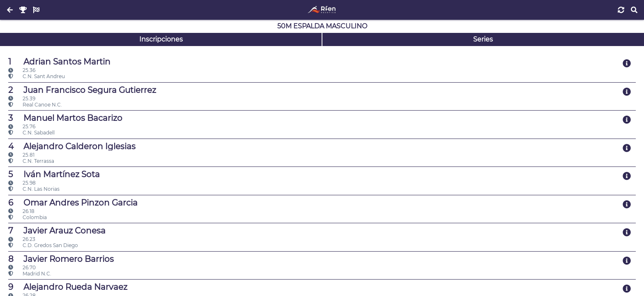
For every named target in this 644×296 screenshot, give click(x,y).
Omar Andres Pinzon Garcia (73, 203)
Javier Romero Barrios (61, 259)
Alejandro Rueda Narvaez (68, 287)
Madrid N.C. (30, 274)
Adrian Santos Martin (59, 62)
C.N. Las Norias (34, 189)
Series (483, 39)
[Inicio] (322, 10)
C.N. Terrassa (31, 161)
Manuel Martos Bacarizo (65, 118)
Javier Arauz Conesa (57, 231)
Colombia (28, 217)
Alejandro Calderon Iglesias (72, 146)
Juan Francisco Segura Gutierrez (82, 90)
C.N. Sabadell (31, 133)
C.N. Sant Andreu (37, 76)
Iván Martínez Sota (54, 174)
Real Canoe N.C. (35, 105)
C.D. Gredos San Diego (43, 245)
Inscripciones (161, 39)
